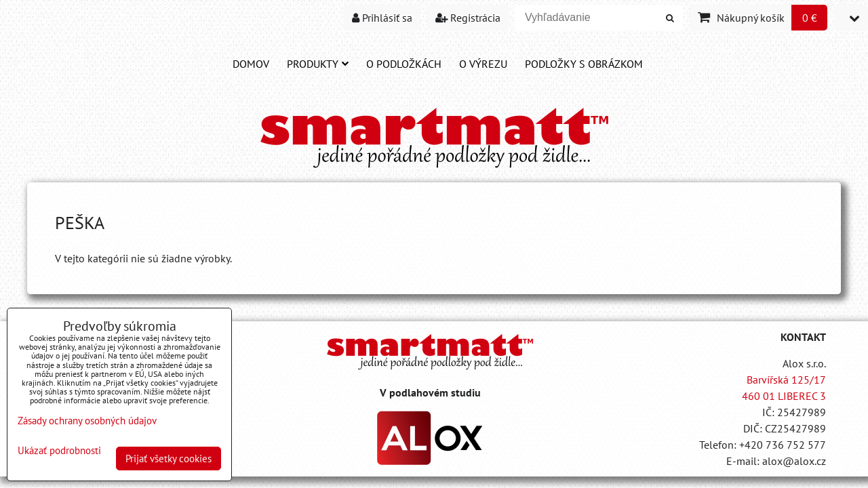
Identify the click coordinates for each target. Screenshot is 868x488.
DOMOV (251, 64)
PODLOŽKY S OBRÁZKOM (584, 64)
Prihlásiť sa (382, 18)
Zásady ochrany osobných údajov (87, 421)
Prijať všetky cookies (169, 459)
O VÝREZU (483, 64)
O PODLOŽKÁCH (404, 64)
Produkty (318, 64)
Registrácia (468, 18)
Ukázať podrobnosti (59, 451)
